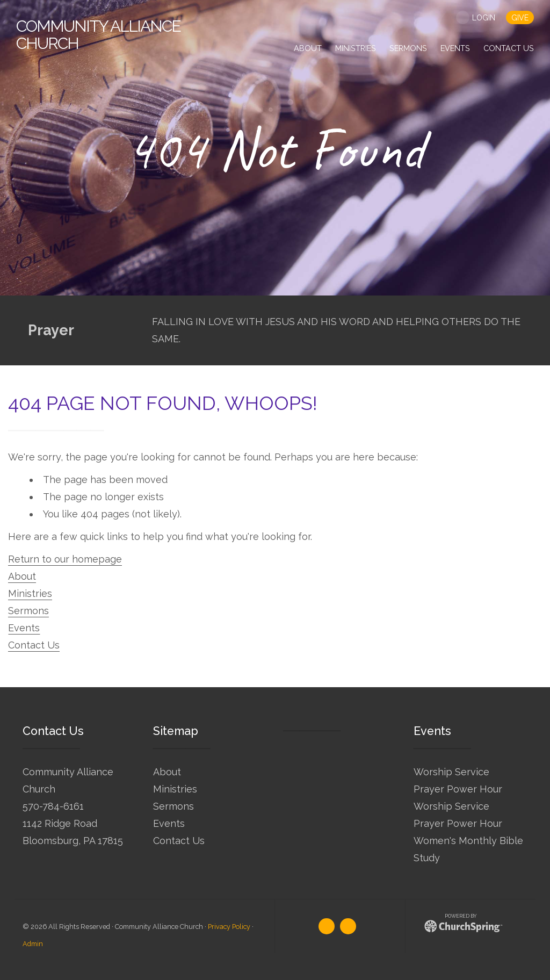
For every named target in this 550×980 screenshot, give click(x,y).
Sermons (28, 611)
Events (24, 628)
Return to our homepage (65, 559)
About (22, 576)
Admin (33, 944)
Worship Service (451, 772)
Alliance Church (98, 35)
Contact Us (34, 645)
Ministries (30, 593)
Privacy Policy (229, 927)
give (520, 18)
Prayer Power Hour (458, 789)
